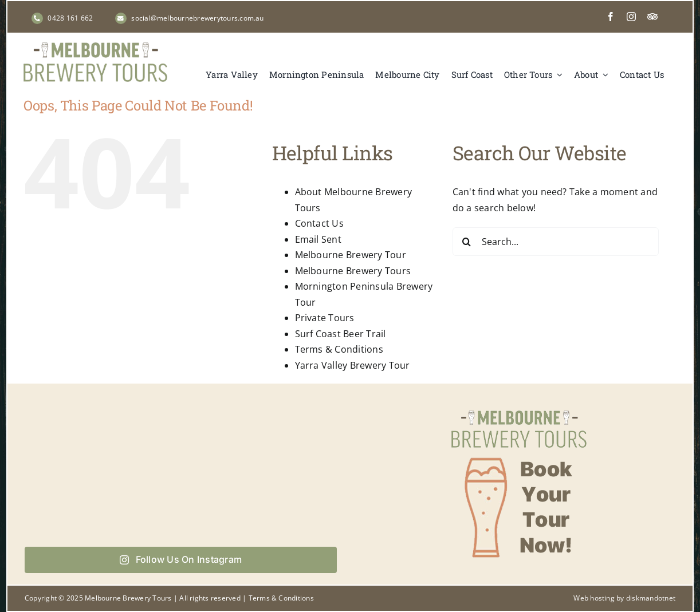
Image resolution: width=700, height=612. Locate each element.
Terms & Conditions (339, 349)
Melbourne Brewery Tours (353, 271)
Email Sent (318, 239)
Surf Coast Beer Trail (341, 334)
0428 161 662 (70, 18)
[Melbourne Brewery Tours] (95, 47)
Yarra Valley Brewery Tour (353, 365)
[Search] (467, 242)
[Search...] (556, 242)
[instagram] (631, 17)
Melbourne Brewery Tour (351, 255)
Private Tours (325, 318)
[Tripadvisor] (652, 17)
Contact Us (319, 223)
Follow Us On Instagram (181, 559)
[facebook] (611, 17)
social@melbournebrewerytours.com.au (197, 18)
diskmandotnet (651, 598)
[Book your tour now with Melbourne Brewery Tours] (519, 409)
